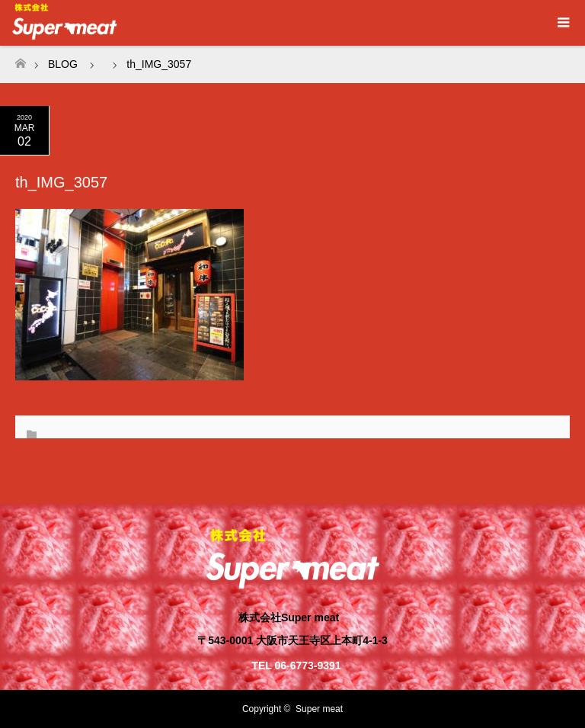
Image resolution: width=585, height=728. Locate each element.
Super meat (319, 709)
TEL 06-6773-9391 (296, 665)
